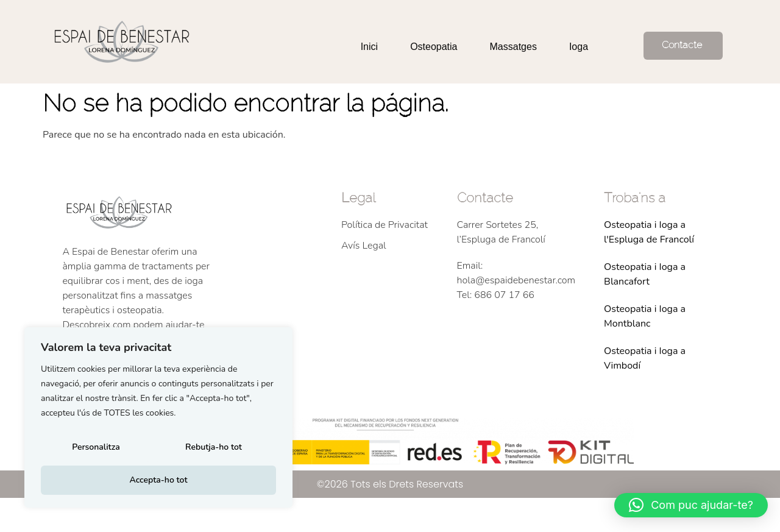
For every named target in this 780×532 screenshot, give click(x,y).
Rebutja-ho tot (213, 451)
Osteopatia (434, 47)
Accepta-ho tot (158, 480)
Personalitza (95, 451)
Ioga (579, 47)
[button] (691, 505)
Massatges (513, 47)
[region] (158, 420)
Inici (369, 47)
